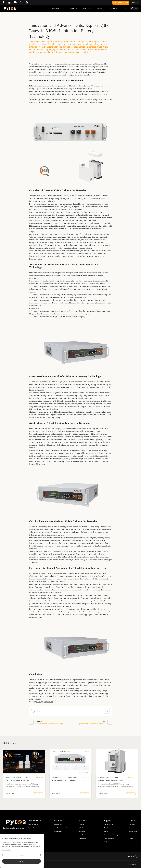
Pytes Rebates (58, 831)
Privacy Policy (6, 850)
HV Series (82, 831)
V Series (81, 824)
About (113, 8)
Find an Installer (33, 824)
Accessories (82, 838)
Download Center (109, 828)
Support (100, 8)
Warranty (107, 831)
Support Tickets (109, 824)
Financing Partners (109, 838)
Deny (21, 855)
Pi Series (81, 828)
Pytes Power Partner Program (63, 828)
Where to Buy (58, 824)
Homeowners (56, 8)
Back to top (132, 856)
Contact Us (134, 2)
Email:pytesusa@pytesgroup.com (14, 828)
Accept (21, 861)
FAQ (105, 842)
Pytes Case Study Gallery (121, 2)
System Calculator (34, 828)
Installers (72, 8)
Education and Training (111, 835)
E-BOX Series (83, 835)
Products (86, 8)
